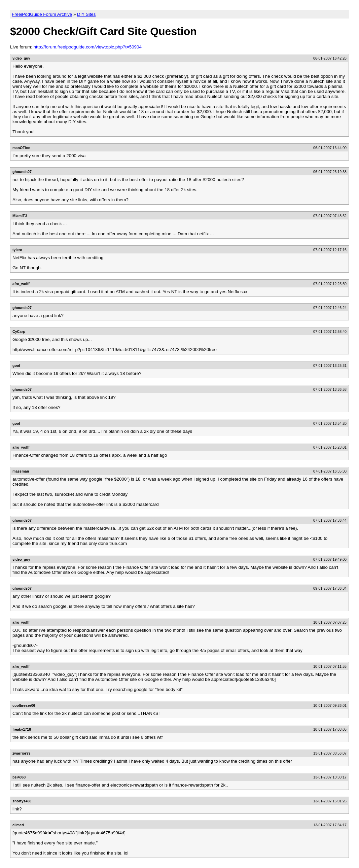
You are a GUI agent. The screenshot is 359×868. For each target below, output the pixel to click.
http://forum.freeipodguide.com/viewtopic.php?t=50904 (88, 47)
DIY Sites (86, 14)
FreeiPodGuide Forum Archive (42, 14)
